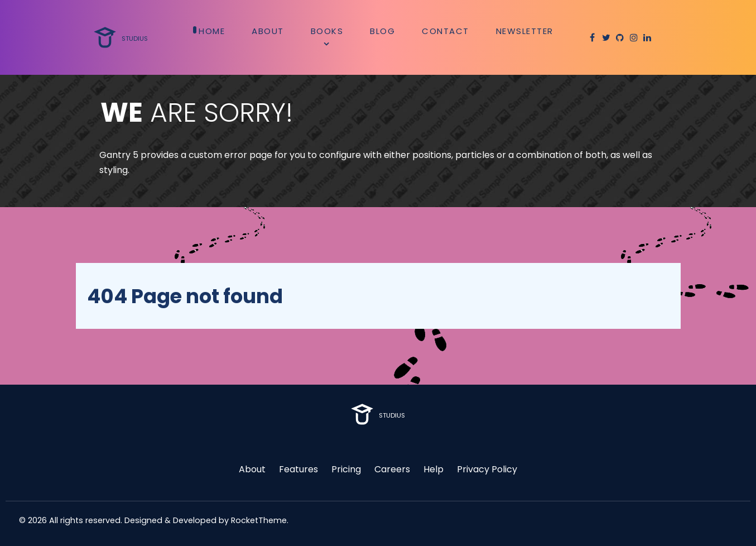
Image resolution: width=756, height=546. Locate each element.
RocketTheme (259, 520)
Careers (392, 469)
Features (298, 469)
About (252, 469)
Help (434, 469)
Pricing (346, 469)
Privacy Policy (487, 469)
